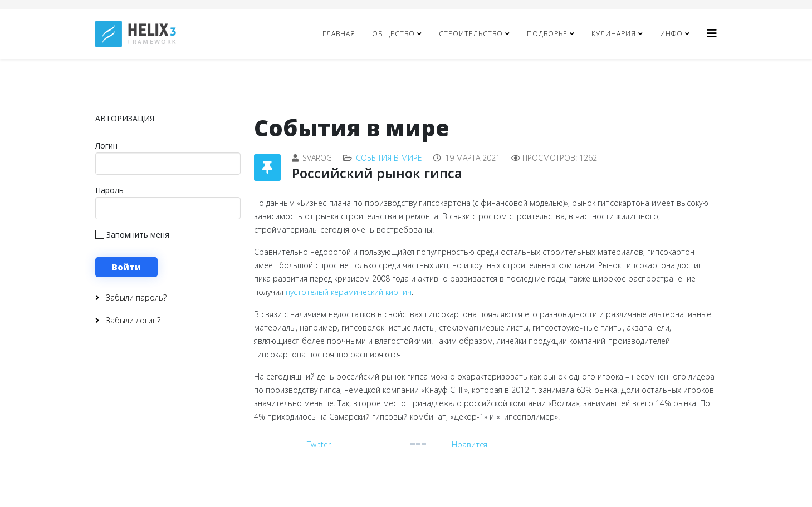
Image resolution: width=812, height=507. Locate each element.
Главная (339, 34)
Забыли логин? (132, 320)
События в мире (389, 158)
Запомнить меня (132, 235)
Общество (393, 34)
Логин (106, 146)
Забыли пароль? (135, 297)
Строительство (471, 34)
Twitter (319, 444)
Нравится (469, 444)
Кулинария (614, 34)
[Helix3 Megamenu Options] (712, 33)
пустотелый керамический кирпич (349, 292)
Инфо (671, 34)
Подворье (547, 34)
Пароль (109, 190)
